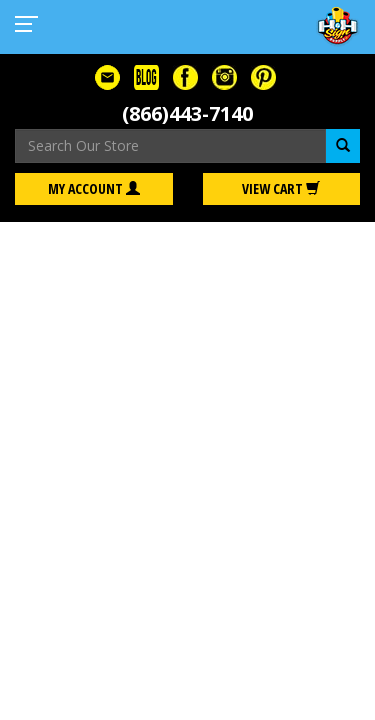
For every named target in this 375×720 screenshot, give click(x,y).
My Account (94, 188)
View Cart (281, 188)
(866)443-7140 (187, 113)
